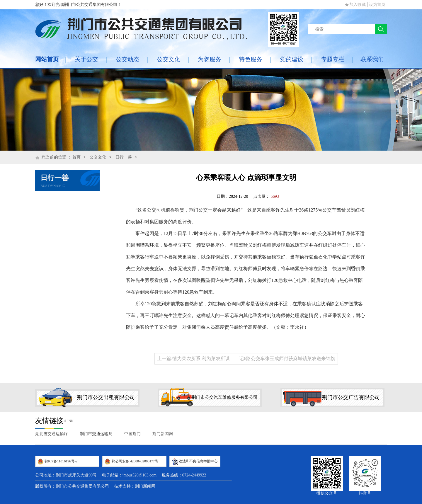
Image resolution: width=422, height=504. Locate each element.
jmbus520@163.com (140, 475)
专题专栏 (333, 59)
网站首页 (47, 59)
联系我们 (372, 59)
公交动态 (127, 59)
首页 (76, 157)
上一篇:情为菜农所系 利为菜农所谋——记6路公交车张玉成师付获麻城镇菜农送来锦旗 (246, 359)
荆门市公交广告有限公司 (351, 397)
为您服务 (210, 59)
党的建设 (292, 59)
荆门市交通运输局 (96, 434)
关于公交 (86, 59)
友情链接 (49, 421)
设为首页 (377, 5)
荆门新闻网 (163, 434)
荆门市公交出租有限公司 (106, 397)
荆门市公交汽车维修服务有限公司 (225, 397)
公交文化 (169, 59)
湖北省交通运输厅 (52, 434)
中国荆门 (132, 434)
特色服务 (251, 59)
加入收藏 (358, 5)
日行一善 (124, 157)
